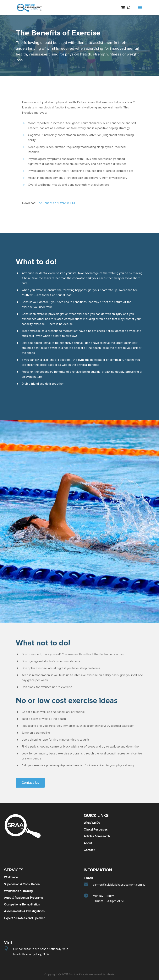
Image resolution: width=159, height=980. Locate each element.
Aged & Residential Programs (23, 898)
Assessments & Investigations (24, 911)
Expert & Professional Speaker (24, 918)
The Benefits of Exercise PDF (56, 203)
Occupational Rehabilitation (22, 904)
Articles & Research (97, 836)
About (88, 843)
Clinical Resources (96, 830)
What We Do (92, 823)
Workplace (11, 877)
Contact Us (30, 783)
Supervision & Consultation (22, 884)
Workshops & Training (18, 891)
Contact (89, 850)
